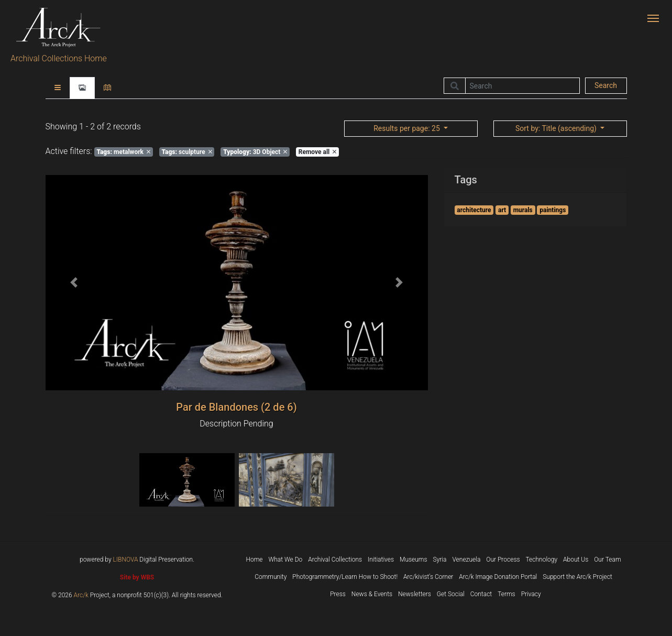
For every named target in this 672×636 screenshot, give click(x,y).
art (502, 210)
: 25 (407, 128)
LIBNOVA (126, 560)
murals (523, 210)
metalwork (123, 152)
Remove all (317, 152)
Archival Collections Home (59, 58)
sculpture (186, 152)
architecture (474, 210)
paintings (553, 210)
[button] (74, 283)
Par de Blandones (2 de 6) (236, 407)
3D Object (255, 152)
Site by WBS (137, 577)
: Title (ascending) (557, 128)
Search (606, 85)
